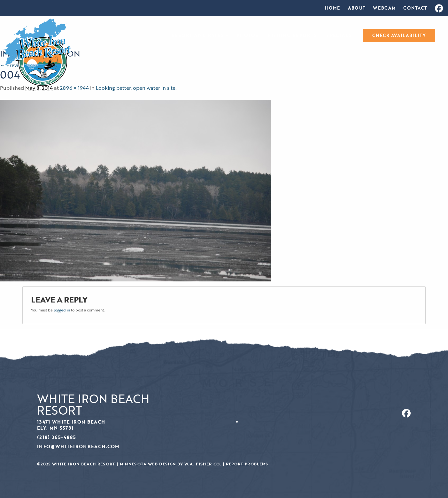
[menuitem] (332, 8)
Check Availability (399, 35)
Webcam (384, 8)
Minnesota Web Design (148, 464)
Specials (339, 36)
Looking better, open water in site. (136, 88)
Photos (247, 36)
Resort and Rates (198, 36)
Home (332, 8)
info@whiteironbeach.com (78, 446)
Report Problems (247, 464)
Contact (415, 8)
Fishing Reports (292, 36)
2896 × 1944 (74, 88)
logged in (62, 310)
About (357, 8)
